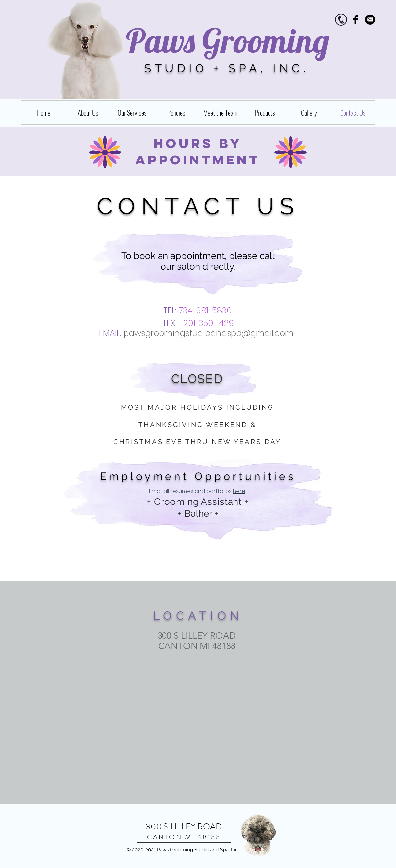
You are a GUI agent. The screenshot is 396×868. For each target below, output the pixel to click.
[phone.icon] (341, 20)
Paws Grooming (228, 40)
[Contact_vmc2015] (370, 20)
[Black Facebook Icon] (356, 20)
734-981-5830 (205, 311)
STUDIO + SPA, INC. (226, 68)
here (239, 491)
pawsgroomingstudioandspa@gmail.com (208, 333)
